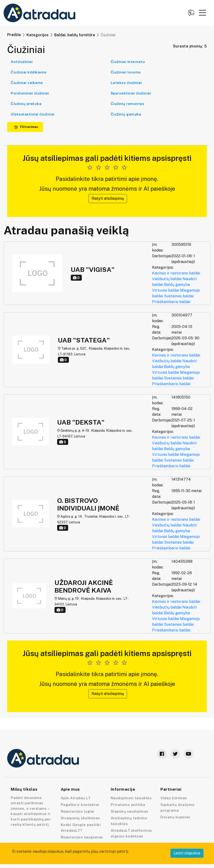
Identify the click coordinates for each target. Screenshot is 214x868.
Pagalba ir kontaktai (80, 805)
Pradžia (14, 35)
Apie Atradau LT (76, 798)
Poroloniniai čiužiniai (30, 93)
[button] (203, 13)
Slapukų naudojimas (129, 811)
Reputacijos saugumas (82, 837)
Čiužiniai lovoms (126, 72)
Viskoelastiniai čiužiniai (33, 114)
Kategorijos (38, 35)
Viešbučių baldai (167, 279)
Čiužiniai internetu (128, 62)
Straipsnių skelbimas (80, 818)
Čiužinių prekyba (26, 104)
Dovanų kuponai (175, 817)
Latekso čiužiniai (126, 83)
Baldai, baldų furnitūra (75, 35)
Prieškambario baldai (171, 302)
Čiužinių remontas (128, 104)
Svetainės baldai (179, 296)
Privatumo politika (128, 805)
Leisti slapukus (187, 853)
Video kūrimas (174, 798)
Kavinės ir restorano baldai (176, 273)
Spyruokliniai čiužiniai (131, 93)
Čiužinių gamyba (126, 114)
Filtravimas (26, 127)
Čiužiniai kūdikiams (29, 72)
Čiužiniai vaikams (27, 83)
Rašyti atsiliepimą (108, 198)
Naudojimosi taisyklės (131, 798)
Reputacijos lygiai (77, 811)
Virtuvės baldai (166, 290)
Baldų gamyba (177, 285)
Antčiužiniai (22, 62)
